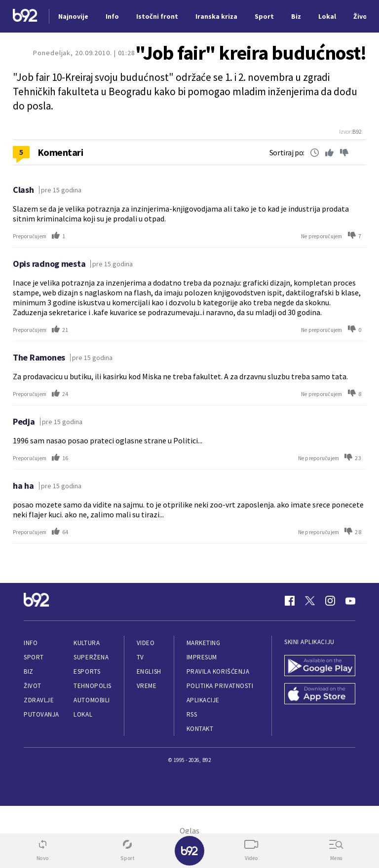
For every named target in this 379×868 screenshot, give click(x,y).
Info (31, 643)
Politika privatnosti (220, 686)
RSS (192, 714)
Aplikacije (203, 700)
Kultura (87, 643)
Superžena (91, 657)
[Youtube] (350, 601)
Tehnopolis (92, 686)
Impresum (202, 657)
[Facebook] (290, 601)
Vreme (147, 686)
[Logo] (25, 17)
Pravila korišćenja (218, 671)
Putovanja (41, 714)
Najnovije (73, 16)
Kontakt (200, 729)
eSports (87, 671)
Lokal (83, 714)
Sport (34, 657)
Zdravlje (39, 700)
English (149, 671)
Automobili (92, 700)
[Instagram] (330, 601)
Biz (29, 671)
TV (140, 657)
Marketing (204, 643)
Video (146, 643)
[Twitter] (310, 601)
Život (33, 686)
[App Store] (320, 695)
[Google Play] (320, 667)
